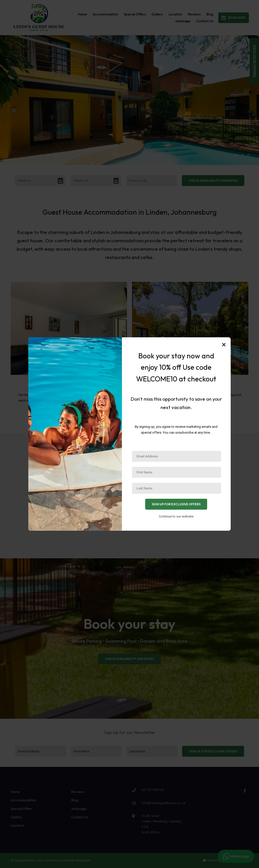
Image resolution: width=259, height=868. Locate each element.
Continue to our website (176, 516)
